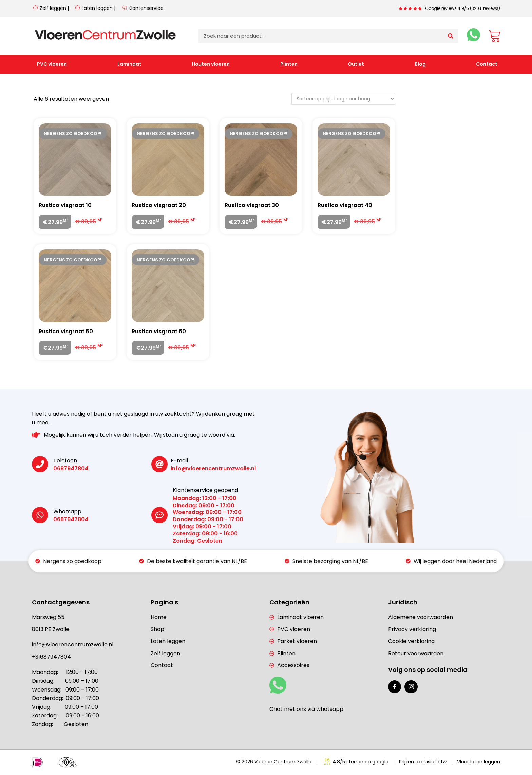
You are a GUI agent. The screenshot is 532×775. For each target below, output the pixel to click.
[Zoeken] (451, 36)
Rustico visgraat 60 (159, 331)
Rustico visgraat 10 (65, 205)
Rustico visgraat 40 (345, 205)
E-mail (179, 461)
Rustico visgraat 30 (252, 205)
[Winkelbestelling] (343, 99)
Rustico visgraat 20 (159, 205)
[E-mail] (159, 464)
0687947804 (71, 468)
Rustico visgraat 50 (66, 331)
